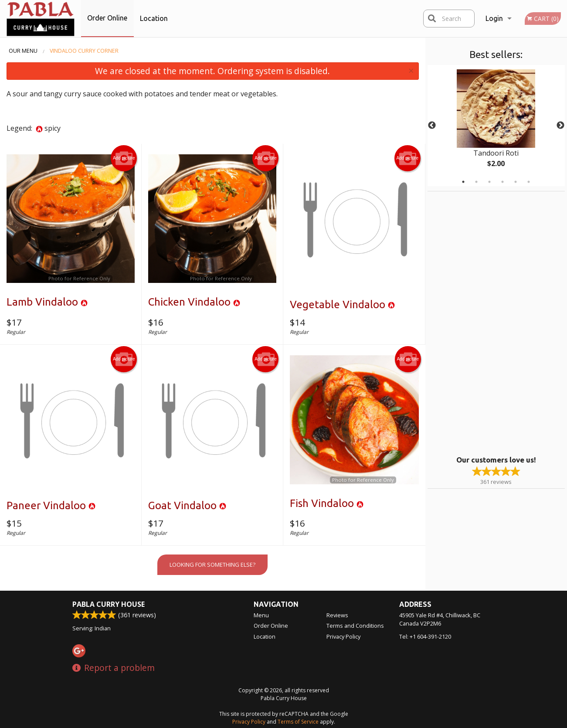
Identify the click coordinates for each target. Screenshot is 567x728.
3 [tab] (489, 182)
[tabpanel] (496, 126)
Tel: (425, 636)
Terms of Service (298, 722)
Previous (432, 126)
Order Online (107, 18)
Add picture (124, 158)
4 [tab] (502, 182)
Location (154, 18)
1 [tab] (463, 182)
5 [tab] (516, 182)
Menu (261, 615)
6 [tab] (529, 182)
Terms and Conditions (355, 626)
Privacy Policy (343, 636)
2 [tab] (476, 182)
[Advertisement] (482, 322)
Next (560, 126)
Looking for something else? (212, 565)
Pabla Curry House (109, 604)
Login (494, 18)
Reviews (337, 615)
